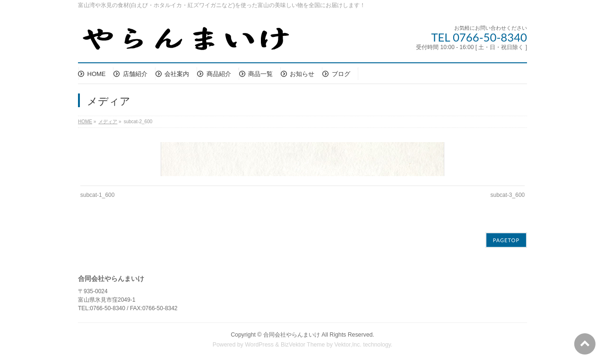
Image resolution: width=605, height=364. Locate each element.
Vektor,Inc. (348, 345)
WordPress (259, 345)
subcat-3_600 (508, 195)
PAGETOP (506, 240)
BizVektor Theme (303, 345)
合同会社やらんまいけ (292, 335)
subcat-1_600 (98, 195)
